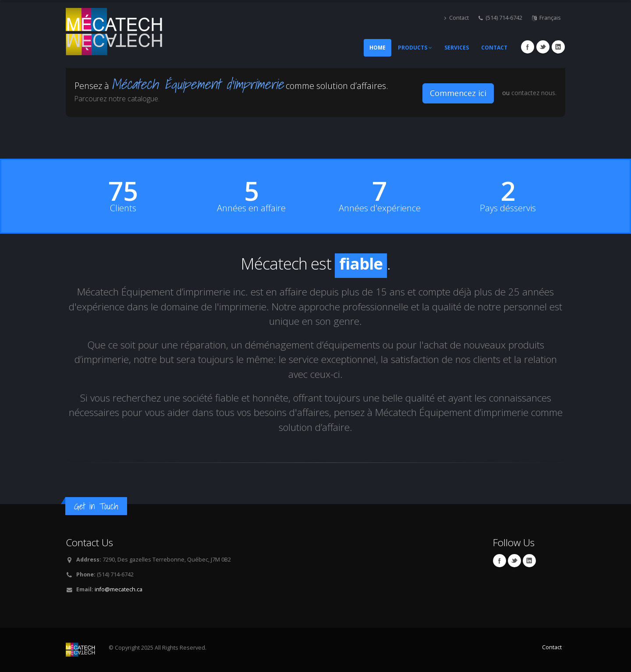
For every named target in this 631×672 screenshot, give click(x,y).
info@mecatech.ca (119, 589)
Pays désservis (508, 208)
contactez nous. (534, 93)
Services (457, 48)
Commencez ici (458, 93)
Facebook (528, 47)
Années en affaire (251, 208)
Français (546, 18)
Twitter (543, 47)
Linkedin (558, 47)
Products (415, 48)
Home (378, 48)
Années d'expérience (380, 208)
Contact (457, 18)
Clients (123, 208)
